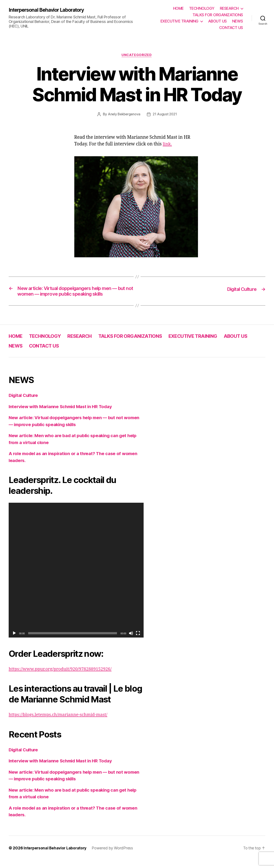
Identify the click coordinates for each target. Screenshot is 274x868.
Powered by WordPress (114, 856)
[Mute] (131, 641)
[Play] (14, 641)
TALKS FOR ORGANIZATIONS (218, 15)
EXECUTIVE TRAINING (179, 21)
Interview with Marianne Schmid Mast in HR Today (63, 414)
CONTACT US (231, 28)
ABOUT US (217, 21)
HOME (178, 8)
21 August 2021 (165, 114)
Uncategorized (137, 55)
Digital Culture (24, 403)
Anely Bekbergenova (124, 114)
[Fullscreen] (138, 641)
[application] (76, 578)
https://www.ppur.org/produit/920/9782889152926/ (63, 677)
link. (167, 144)
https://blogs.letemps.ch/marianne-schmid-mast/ (60, 723)
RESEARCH (229, 8)
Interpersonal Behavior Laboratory (49, 10)
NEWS (238, 21)
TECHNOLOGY (202, 8)
